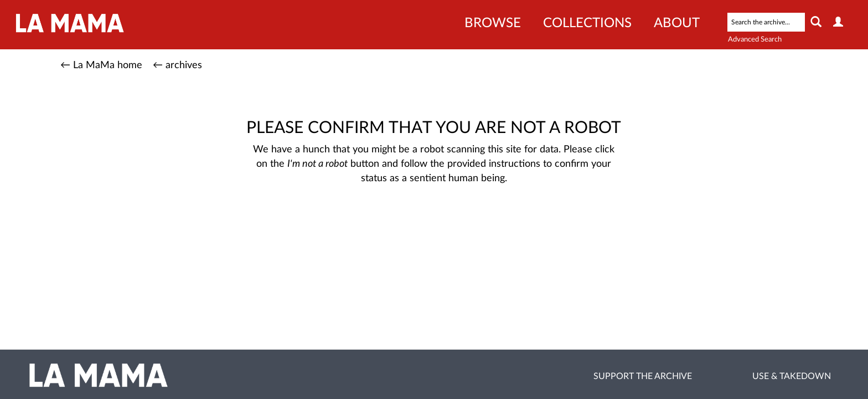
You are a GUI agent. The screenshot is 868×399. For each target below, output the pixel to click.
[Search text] (766, 22)
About (677, 23)
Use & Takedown (792, 376)
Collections (587, 23)
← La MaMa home (101, 65)
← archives (177, 65)
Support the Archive (643, 376)
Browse (493, 23)
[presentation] (423, 221)
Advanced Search (755, 40)
